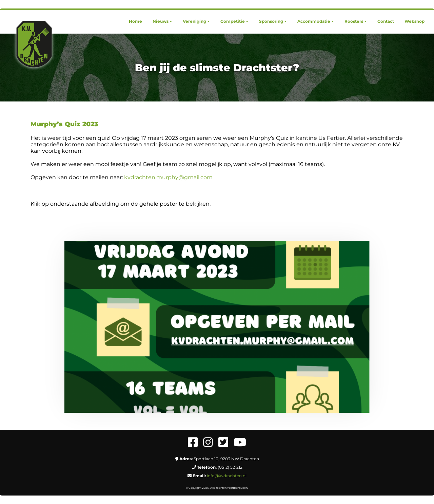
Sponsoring (273, 21)
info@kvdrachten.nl (227, 476)
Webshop (415, 21)
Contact (386, 21)
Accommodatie (316, 21)
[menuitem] (135, 21)
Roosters (356, 21)
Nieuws (162, 21)
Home (135, 21)
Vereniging (196, 21)
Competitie (234, 21)
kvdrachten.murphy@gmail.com (168, 177)
